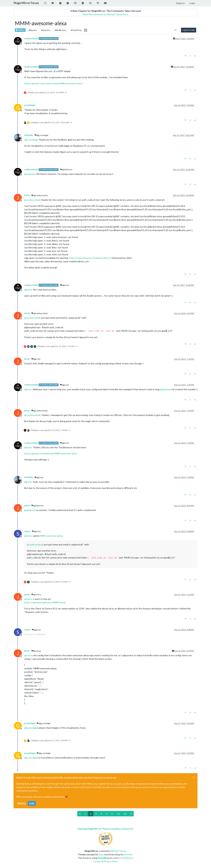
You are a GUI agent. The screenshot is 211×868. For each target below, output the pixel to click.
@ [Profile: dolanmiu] (30, 174)
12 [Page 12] (118, 814)
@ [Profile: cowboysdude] (32, 200)
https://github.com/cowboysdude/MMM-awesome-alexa (53, 83)
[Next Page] (131, 814)
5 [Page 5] (106, 814)
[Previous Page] (80, 814)
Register (22, 803)
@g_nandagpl (41, 135)
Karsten (128, 854)
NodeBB (102, 858)
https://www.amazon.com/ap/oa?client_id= (91, 258)
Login (32, 803)
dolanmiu (29, 135)
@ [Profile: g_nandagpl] (31, 140)
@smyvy (36, 594)
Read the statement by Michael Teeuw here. (105, 14)
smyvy (27, 531)
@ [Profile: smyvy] (28, 599)
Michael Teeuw (118, 851)
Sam (101, 854)
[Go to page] (112, 814)
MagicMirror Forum (26, 3)
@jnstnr (65, 285)
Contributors (126, 858)
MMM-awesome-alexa (51, 536)
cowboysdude (31, 39)
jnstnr (27, 195)
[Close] (194, 778)
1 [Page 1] (85, 814)
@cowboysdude (39, 195)
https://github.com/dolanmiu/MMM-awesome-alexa (51, 453)
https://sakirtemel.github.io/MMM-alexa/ (45, 602)
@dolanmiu (66, 169)
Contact (98, 861)
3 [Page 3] (96, 814)
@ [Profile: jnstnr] (28, 290)
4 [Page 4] (101, 814)
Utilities (20, 30)
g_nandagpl (30, 105)
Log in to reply (189, 30)
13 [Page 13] (125, 814)
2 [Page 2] (91, 814)
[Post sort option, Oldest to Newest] (176, 30)
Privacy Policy (111, 861)
